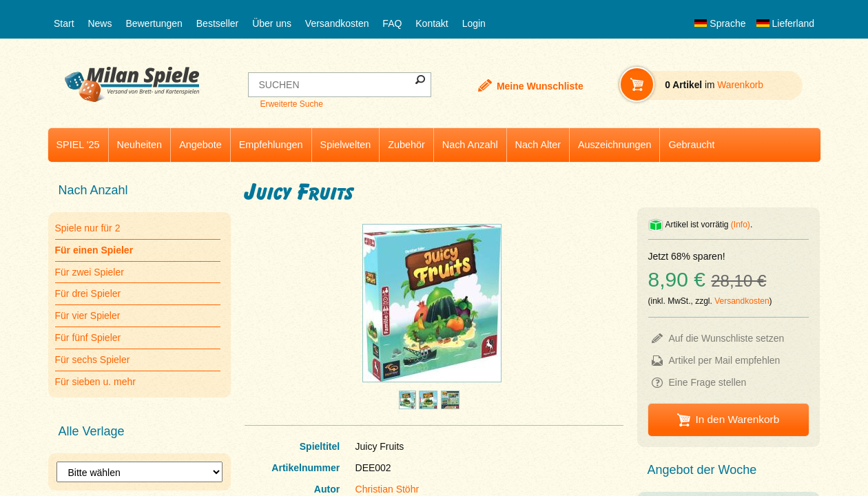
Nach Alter (538, 145)
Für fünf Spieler (88, 338)
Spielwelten (346, 145)
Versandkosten (337, 23)
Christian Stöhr (387, 489)
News (100, 23)
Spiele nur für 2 (88, 228)
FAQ (392, 23)
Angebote (200, 145)
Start (64, 23)
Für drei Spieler (88, 293)
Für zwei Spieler (90, 272)
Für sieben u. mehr (96, 382)
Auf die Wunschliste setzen (727, 338)
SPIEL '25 (78, 145)
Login (474, 23)
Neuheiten (140, 145)
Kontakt (432, 23)
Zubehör (406, 145)
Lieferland (785, 23)
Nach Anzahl (470, 145)
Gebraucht (691, 145)
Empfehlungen (271, 145)
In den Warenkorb (737, 419)
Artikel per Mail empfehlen (725, 360)
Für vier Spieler (88, 316)
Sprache (720, 23)
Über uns (272, 23)
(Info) (741, 225)
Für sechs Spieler (93, 360)
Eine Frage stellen (708, 382)
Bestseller (217, 23)
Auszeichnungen (614, 145)
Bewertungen (154, 23)
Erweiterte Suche (291, 104)
